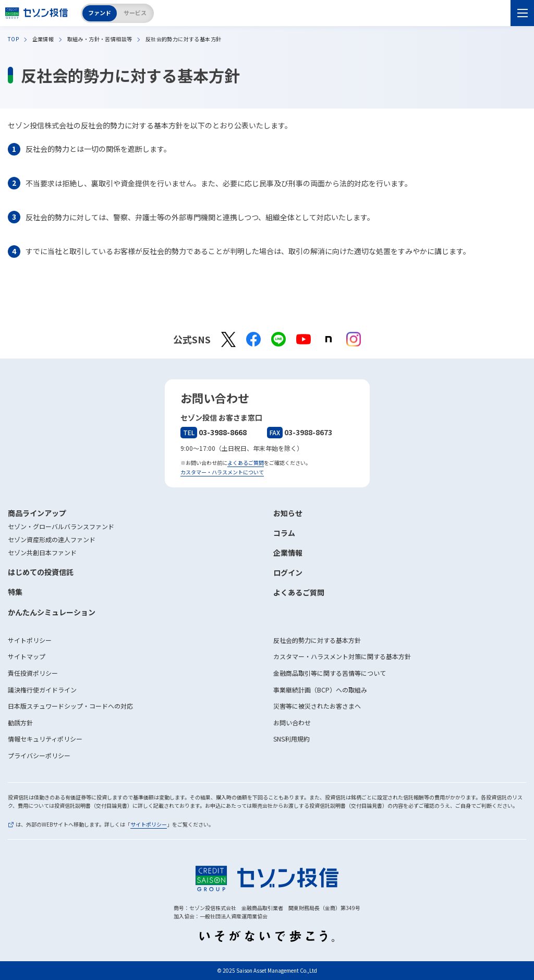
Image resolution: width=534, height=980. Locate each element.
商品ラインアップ (37, 513)
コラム (284, 533)
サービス (135, 13)
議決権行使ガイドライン (42, 690)
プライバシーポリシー (39, 755)
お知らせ (288, 513)
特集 (15, 592)
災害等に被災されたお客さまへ (317, 706)
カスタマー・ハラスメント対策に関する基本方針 (342, 656)
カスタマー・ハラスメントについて (222, 472)
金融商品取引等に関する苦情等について (330, 673)
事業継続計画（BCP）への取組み (320, 690)
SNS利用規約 (292, 739)
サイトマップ (27, 656)
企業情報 (288, 553)
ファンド (100, 13)
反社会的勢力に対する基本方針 (317, 640)
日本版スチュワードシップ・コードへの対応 (70, 706)
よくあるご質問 (246, 463)
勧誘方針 (20, 722)
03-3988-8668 (214, 432)
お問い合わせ (292, 722)
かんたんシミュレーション (52, 612)
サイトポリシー (30, 640)
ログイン (288, 572)
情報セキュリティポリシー (45, 739)
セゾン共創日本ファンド (42, 552)
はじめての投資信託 (41, 572)
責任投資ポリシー (33, 673)
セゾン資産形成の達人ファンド (52, 539)
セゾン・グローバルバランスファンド (61, 526)
